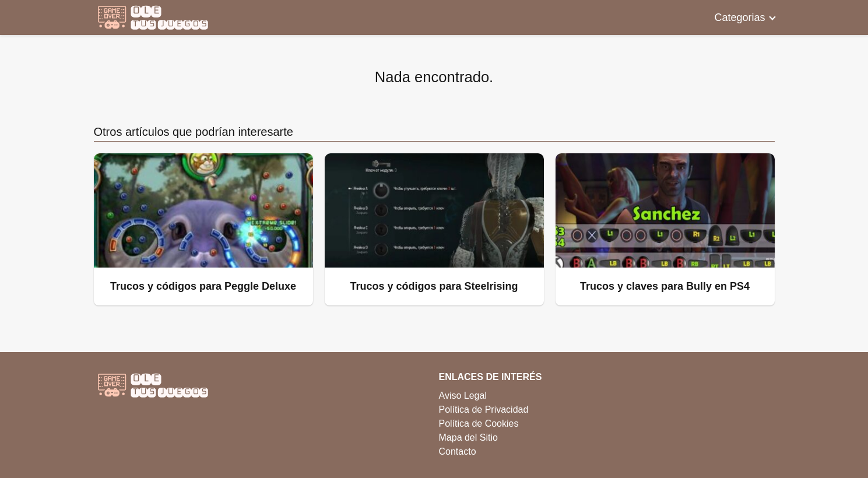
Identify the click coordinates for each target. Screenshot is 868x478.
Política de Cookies (479, 423)
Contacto (458, 451)
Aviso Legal (463, 396)
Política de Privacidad (484, 410)
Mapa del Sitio (468, 437)
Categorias (739, 17)
